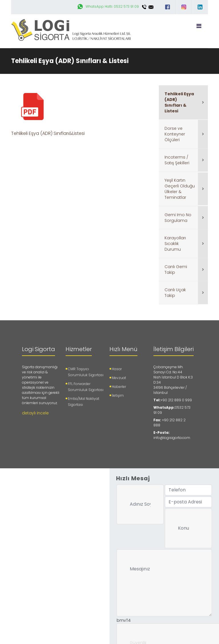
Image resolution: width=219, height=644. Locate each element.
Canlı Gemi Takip (176, 270)
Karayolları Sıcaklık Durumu (175, 244)
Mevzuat (119, 378)
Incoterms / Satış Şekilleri (177, 160)
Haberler (119, 387)
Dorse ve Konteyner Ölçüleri (175, 134)
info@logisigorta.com (151, 7)
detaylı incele (35, 413)
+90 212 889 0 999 (176, 400)
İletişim (118, 395)
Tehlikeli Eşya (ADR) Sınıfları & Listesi (179, 102)
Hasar (117, 369)
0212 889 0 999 (144, 7)
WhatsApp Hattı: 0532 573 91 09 (112, 6)
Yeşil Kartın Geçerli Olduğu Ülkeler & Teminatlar (180, 189)
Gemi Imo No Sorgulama (178, 218)
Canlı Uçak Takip (175, 293)
